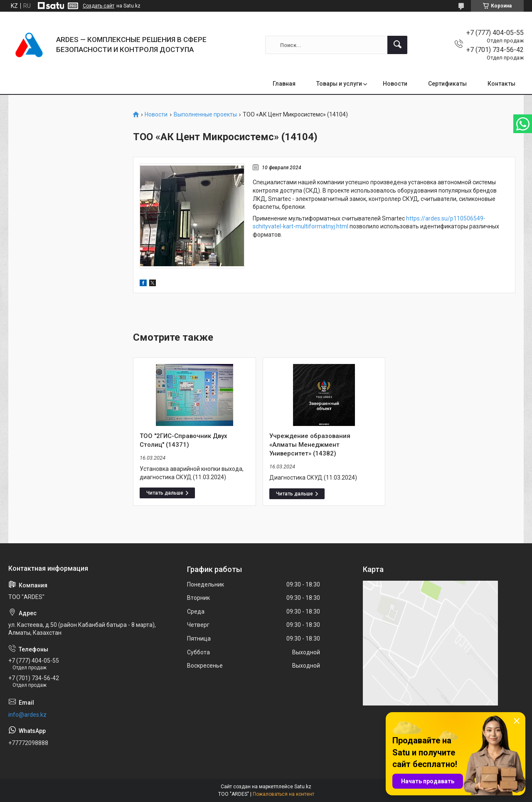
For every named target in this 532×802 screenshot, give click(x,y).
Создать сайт (99, 6)
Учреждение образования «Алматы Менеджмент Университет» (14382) (310, 445)
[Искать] (397, 45)
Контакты (501, 84)
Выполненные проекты (205, 115)
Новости (395, 84)
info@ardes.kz (27, 715)
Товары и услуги (339, 84)
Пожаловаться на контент (283, 794)
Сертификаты (447, 84)
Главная (284, 84)
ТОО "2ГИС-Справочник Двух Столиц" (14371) (183, 440)
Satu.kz (303, 787)
